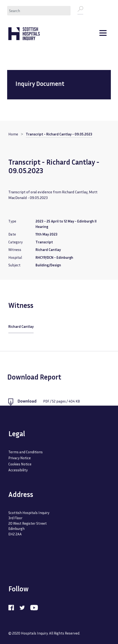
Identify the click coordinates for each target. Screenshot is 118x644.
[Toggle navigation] (103, 34)
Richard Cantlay (21, 327)
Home (13, 134)
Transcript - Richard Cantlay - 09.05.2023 (59, 134)
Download (27, 401)
